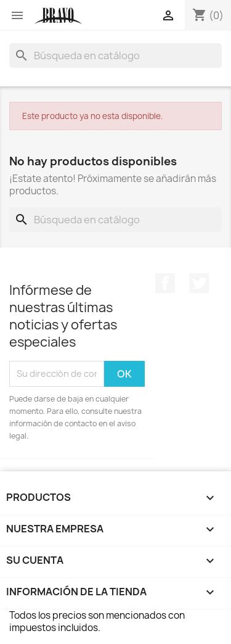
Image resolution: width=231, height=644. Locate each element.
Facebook (165, 283)
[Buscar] (115, 56)
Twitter (199, 283)
